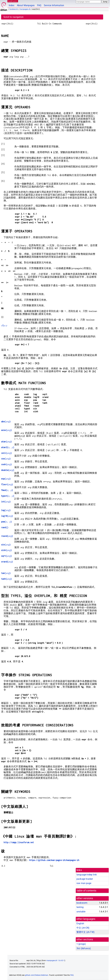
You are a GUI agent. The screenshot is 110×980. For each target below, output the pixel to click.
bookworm (14, 9)
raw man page (84, 883)
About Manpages (26, 5)
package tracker (85, 879)
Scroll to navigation (13, 17)
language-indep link (87, 875)
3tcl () (84, 948)
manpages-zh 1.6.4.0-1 (56, 961)
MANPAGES (13, 1)
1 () (81, 944)
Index (12, 5)
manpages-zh (25, 9)
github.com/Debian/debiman (37, 975)
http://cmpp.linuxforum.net (19, 842)
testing (80, 907)
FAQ (39, 5)
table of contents (87, 891)
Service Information (54, 5)
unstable (81, 912)
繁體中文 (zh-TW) (86, 932)
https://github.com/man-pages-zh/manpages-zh (54, 860)
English (80, 923)
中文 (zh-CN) (83, 928)
